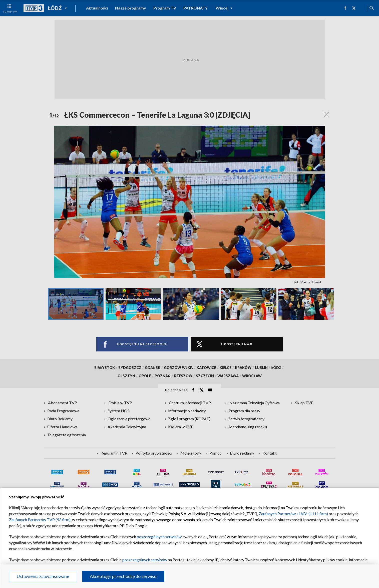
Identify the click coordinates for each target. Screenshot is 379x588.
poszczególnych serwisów (159, 537)
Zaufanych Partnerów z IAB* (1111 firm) (293, 514)
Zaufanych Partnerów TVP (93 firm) (40, 520)
